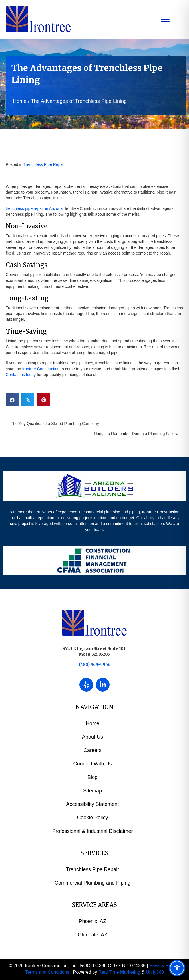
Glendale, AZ (93, 935)
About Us (93, 737)
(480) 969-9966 (95, 664)
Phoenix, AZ (92, 921)
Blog (93, 777)
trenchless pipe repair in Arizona (34, 208)
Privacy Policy (164, 966)
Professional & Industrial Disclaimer (92, 831)
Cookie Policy (92, 818)
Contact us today (21, 375)
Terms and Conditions (47, 972)
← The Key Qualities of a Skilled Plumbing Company (52, 424)
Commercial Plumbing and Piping (93, 883)
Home (20, 101)
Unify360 (155, 972)
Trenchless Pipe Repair (44, 164)
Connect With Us (92, 764)
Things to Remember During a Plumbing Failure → (138, 434)
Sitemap (93, 791)
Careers (93, 750)
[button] (86, 685)
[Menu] (165, 19)
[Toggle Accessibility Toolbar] (177, 968)
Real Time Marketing (119, 972)
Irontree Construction (41, 369)
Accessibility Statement (92, 804)
